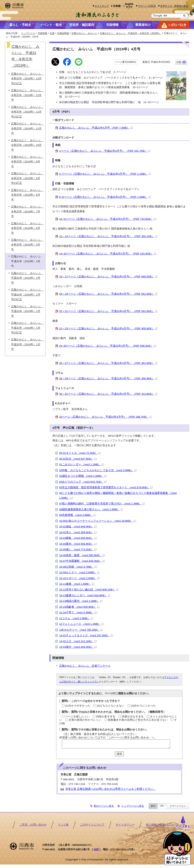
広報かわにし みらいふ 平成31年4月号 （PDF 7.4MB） (96, 128)
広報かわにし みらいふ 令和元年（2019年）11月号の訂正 (27, 112)
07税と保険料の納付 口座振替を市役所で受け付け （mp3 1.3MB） (102, 504)
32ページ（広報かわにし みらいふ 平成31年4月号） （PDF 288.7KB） (106, 417)
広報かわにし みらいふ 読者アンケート (85, 666)
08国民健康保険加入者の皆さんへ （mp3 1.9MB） (91, 509)
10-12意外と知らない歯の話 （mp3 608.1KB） (89, 590)
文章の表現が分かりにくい (85, 720)
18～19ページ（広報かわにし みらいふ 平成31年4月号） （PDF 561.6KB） (108, 294)
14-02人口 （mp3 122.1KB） (78, 641)
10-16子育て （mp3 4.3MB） (78, 612)
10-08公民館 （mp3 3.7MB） (78, 567)
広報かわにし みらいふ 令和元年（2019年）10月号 (27, 145)
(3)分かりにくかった (143, 706)
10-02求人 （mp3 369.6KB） (78, 532)
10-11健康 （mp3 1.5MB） (77, 584)
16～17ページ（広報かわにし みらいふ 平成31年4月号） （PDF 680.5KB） (108, 277)
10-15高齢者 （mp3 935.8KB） (79, 607)
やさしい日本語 (147, 6)
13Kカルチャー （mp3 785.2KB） (81, 630)
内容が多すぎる (106, 717)
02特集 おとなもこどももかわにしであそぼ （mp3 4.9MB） (98, 470)
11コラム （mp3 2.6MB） (76, 618)
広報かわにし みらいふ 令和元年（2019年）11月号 (27, 128)
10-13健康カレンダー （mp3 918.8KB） (85, 595)
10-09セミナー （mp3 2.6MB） (79, 572)
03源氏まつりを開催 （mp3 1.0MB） (83, 476)
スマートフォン (178, 806)
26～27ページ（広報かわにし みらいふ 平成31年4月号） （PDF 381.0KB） (108, 363)
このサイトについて (92, 825)
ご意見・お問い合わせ (33, 825)
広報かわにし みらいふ (84, 33)
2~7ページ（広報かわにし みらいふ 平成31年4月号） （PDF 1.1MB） (105, 174)
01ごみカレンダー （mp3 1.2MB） (82, 464)
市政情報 (42, 33)
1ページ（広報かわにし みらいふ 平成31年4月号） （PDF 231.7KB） (105, 151)
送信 (119, 754)
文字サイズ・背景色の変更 (174, 6)
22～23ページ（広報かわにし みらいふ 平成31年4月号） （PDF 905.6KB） (108, 328)
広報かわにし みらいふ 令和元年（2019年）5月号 (27, 245)
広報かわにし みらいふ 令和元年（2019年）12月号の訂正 (27, 79)
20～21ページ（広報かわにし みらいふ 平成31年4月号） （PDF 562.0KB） (108, 311)
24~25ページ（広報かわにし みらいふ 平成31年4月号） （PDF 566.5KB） (108, 346)
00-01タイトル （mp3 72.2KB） (80, 453)
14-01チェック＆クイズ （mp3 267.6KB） (86, 635)
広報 (52, 33)
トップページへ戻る (133, 806)
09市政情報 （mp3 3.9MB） (78, 515)
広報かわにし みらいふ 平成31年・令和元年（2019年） (131, 33)
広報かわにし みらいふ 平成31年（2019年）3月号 (27, 278)
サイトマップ (102, 6)
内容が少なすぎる (133, 717)
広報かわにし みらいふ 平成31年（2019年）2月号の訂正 (27, 295)
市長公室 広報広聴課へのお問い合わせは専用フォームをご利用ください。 (111, 789)
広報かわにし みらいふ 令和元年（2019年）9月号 (27, 162)
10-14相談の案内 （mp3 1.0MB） (81, 601)
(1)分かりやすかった (78, 706)
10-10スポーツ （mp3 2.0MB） (79, 578)
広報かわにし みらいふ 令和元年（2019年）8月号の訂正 (27, 178)
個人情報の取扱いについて (162, 825)
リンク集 (63, 825)
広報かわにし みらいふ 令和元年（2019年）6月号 (27, 228)
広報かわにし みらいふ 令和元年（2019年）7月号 (27, 211)
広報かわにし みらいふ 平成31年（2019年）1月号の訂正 (27, 328)
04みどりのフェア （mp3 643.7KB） (83, 482)
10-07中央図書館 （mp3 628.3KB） (82, 561)
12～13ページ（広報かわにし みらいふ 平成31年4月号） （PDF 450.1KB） (108, 236)
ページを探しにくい (77, 717)
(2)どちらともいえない (110, 706)
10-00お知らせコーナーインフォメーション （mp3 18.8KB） (98, 521)
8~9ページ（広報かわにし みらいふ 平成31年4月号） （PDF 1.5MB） (105, 197)
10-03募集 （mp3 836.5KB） (78, 538)
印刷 (179, 62)
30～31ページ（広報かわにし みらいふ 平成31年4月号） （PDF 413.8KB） (108, 394)
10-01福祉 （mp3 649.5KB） (78, 526)
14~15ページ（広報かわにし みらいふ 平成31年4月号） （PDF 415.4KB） (108, 254)
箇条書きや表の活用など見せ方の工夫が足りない (138, 720)
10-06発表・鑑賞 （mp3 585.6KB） (82, 555)
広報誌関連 (63, 33)
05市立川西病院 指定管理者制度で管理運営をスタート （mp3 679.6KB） (106, 487)
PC (162, 806)
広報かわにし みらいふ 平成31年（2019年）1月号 (27, 344)
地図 (96, 849)
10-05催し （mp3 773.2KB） (78, 549)
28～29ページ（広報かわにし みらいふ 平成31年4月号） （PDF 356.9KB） (108, 378)
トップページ (28, 33)
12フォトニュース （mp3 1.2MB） (82, 624)
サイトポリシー (125, 825)
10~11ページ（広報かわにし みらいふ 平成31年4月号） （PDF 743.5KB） (108, 219)
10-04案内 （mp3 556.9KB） (78, 544)
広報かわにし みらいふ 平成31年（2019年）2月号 (27, 311)
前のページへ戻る (104, 806)
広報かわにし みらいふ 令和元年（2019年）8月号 (27, 195)
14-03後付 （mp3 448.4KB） (78, 647)
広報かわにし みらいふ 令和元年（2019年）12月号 (27, 95)
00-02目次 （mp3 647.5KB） (78, 459)
